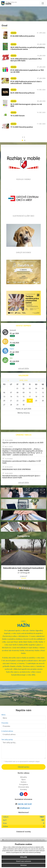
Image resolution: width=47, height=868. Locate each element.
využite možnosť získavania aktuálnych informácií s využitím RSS (22, 840)
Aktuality (23, 777)
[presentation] (23, 137)
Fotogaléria (23, 785)
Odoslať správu (23, 767)
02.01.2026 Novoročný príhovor (23, 93)
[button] (22, 140)
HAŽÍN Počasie (23, 422)
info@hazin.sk (25, 808)
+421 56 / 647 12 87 (25, 804)
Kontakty (24, 789)
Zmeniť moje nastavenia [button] (23, 861)
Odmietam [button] (23, 865)
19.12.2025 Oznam (18, 116)
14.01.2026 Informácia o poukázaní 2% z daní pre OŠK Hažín (26, 60)
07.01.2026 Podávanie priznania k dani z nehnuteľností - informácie (26, 82)
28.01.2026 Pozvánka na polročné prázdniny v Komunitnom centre (28, 48)
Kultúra (24, 782)
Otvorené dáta (23, 787)
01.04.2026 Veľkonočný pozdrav (23, 36)
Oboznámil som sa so (22, 761)
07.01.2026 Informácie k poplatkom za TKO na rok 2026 (27, 71)
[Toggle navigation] (43, 3)
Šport (24, 780)
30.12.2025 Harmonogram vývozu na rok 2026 (26, 105)
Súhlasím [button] (24, 857)
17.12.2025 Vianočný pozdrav (22, 127)
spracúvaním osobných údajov (30, 761)
